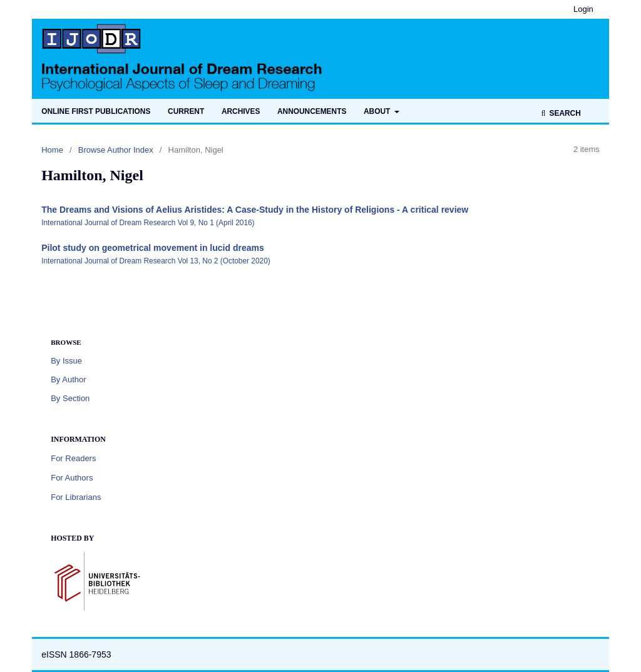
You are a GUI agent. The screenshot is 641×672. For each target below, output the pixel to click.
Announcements (312, 111)
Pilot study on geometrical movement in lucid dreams (153, 248)
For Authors (72, 478)
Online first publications (96, 111)
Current (186, 111)
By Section (70, 398)
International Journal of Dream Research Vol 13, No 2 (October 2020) (156, 261)
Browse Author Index (116, 150)
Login (583, 9)
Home (52, 150)
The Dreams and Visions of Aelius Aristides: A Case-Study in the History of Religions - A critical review (255, 210)
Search (564, 113)
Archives (241, 111)
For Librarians (76, 497)
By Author (68, 379)
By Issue (66, 361)
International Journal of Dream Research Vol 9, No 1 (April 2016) (148, 223)
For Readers (73, 458)
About (378, 111)
